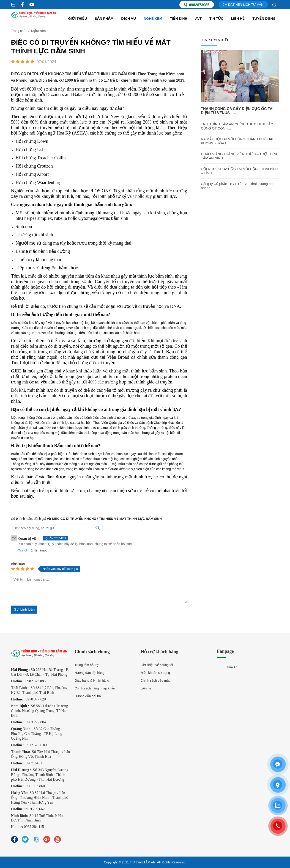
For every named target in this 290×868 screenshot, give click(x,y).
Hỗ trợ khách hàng (160, 652)
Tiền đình (179, 18)
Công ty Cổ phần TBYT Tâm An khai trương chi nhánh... (237, 186)
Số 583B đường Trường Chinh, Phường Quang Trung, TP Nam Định (40, 711)
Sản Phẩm (104, 18)
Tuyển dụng (264, 18)
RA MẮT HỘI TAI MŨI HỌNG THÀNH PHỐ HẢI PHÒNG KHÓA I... (237, 141)
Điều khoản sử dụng (155, 673)
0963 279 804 (36, 722)
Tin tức (216, 18)
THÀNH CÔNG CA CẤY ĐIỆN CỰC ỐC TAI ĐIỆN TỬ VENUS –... (237, 111)
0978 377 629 (36, 699)
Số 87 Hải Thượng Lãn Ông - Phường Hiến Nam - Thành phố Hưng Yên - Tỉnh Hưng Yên (40, 798)
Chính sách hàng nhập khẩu (95, 688)
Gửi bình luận (24, 609)
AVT (198, 18)
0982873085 (197, 5)
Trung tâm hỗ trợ (86, 665)
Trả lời (23, 550)
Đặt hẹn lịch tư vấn (243, 5)
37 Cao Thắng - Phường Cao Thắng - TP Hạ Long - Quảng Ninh (38, 734)
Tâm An (232, 667)
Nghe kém (153, 18)
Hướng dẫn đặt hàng (89, 673)
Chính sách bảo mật (155, 681)
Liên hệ (238, 18)
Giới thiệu (78, 18)
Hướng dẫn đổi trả (88, 696)
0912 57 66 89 (36, 745)
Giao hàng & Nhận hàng (92, 681)
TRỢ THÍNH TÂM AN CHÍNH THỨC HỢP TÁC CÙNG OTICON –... (237, 126)
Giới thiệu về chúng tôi (157, 665)
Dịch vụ (129, 18)
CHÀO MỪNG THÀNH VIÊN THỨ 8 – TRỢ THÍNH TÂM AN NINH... (240, 156)
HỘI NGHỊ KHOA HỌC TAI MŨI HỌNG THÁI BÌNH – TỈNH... (239, 171)
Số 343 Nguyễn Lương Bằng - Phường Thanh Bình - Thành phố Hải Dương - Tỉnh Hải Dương (40, 775)
